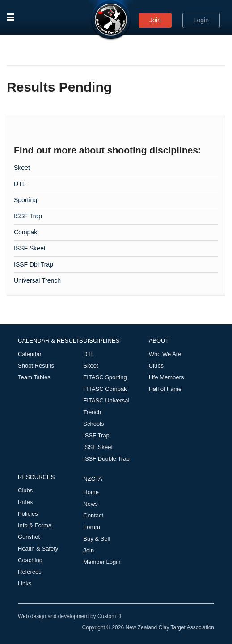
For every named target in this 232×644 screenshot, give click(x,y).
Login (201, 20)
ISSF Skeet (30, 248)
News (91, 504)
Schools (93, 424)
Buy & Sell (97, 539)
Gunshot (29, 537)
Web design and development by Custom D (70, 616)
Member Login (102, 562)
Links (25, 583)
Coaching (30, 560)
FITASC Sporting (105, 377)
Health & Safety (38, 549)
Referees (30, 572)
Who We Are (165, 354)
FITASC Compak (105, 389)
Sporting (25, 200)
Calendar (30, 354)
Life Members (167, 377)
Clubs (156, 366)
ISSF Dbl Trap (34, 264)
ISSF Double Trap (106, 459)
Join (155, 20)
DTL (20, 184)
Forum (92, 527)
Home (91, 492)
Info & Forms (34, 525)
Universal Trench (37, 280)
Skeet (22, 168)
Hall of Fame (165, 389)
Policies (28, 514)
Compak (25, 232)
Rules (25, 502)
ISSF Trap (28, 216)
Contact (93, 515)
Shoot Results (36, 366)
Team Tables (34, 377)
